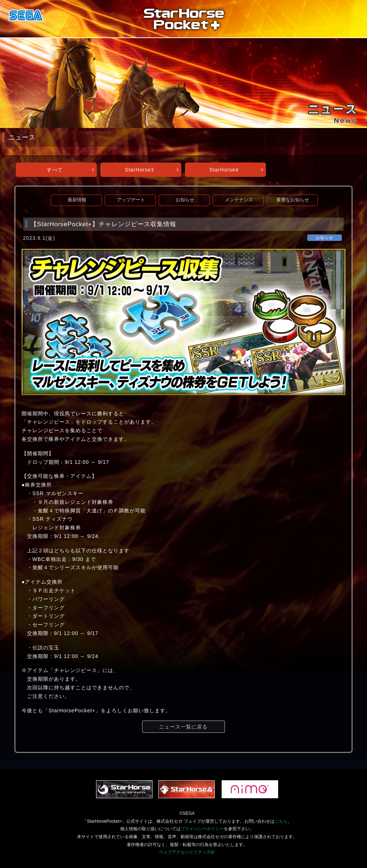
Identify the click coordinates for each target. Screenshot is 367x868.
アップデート (131, 200)
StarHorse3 (139, 170)
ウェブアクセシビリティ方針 (187, 852)
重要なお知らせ (293, 200)
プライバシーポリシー (202, 829)
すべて (55, 170)
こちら (281, 821)
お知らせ (185, 200)
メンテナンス (239, 200)
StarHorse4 (224, 170)
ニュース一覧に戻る (183, 727)
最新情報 (77, 200)
